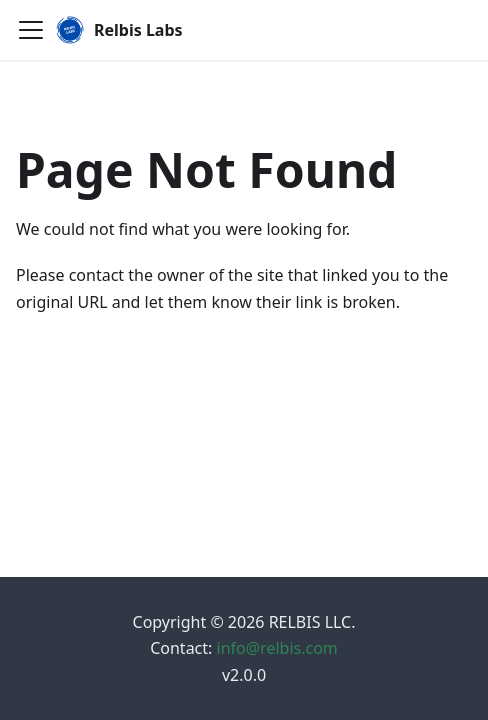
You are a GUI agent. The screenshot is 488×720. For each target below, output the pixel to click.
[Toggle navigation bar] (31, 30)
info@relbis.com (277, 648)
